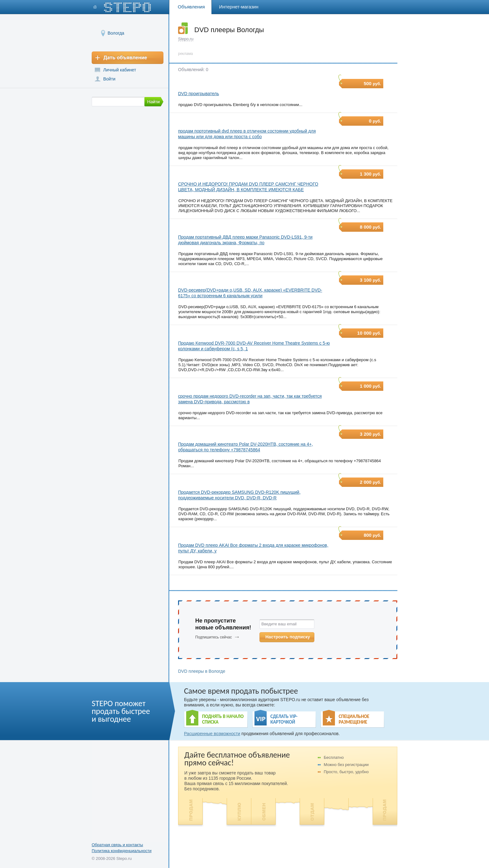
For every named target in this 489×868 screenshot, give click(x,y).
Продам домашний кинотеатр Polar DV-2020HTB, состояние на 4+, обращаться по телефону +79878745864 (245, 447)
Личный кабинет (120, 70)
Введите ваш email (279, 624)
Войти (109, 79)
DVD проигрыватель (199, 94)
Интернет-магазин (239, 7)
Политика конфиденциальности (122, 851)
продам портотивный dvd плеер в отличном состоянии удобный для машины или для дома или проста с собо (247, 134)
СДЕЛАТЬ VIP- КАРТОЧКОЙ (284, 719)
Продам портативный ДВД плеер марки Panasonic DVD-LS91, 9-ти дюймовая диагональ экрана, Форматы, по (245, 240)
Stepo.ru (186, 39)
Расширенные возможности (212, 734)
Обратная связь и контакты (117, 845)
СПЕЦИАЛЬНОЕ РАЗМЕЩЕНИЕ (354, 719)
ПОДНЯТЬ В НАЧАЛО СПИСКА (223, 719)
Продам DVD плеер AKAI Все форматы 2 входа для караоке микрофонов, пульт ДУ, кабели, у (253, 548)
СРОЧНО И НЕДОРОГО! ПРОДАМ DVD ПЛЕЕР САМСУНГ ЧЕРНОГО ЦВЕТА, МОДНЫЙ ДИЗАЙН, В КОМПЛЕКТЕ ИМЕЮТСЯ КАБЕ (248, 187)
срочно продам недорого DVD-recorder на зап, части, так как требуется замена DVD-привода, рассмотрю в (250, 399)
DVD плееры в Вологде (202, 671)
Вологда (116, 33)
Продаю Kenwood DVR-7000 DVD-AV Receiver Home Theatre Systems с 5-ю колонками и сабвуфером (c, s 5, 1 (254, 346)
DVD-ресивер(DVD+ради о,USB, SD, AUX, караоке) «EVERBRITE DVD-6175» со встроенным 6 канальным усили (250, 293)
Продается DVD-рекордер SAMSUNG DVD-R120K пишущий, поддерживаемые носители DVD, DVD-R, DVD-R (239, 495)
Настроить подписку (288, 637)
